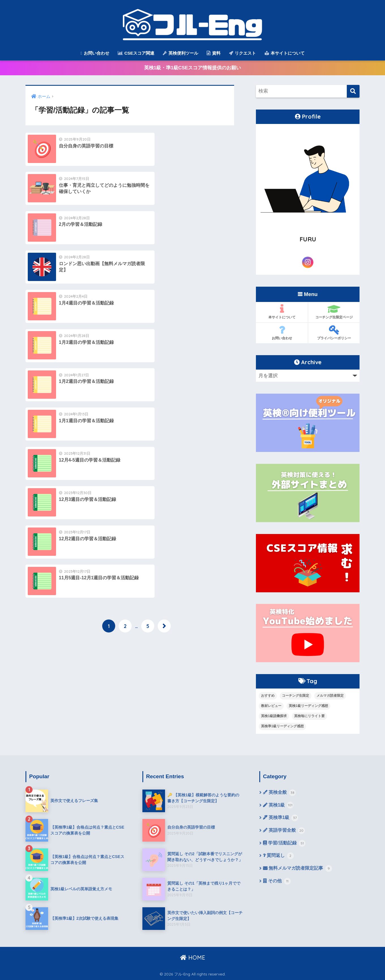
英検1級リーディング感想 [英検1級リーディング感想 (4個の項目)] (308, 706)
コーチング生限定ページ (334, 312)
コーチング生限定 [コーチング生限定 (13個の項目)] (296, 696)
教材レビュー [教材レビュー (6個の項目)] (271, 706)
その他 (277, 882)
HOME (193, 958)
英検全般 (279, 793)
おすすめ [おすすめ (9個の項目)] (268, 696)
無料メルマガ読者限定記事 (298, 870)
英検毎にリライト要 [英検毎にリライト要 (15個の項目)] (309, 716)
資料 (214, 53)
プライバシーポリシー (334, 333)
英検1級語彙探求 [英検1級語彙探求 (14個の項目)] (274, 716)
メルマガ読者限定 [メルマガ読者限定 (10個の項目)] (330, 696)
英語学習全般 (284, 831)
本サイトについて (285, 53)
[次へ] (164, 393)
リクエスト (242, 53)
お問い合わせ (95, 53)
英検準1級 (281, 818)
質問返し (278, 857)
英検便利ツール (180, 53)
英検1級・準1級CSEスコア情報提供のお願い (192, 68)
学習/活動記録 (284, 844)
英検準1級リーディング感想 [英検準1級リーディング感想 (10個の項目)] (282, 726)
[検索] (353, 92)
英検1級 (278, 806)
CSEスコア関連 (136, 53)
